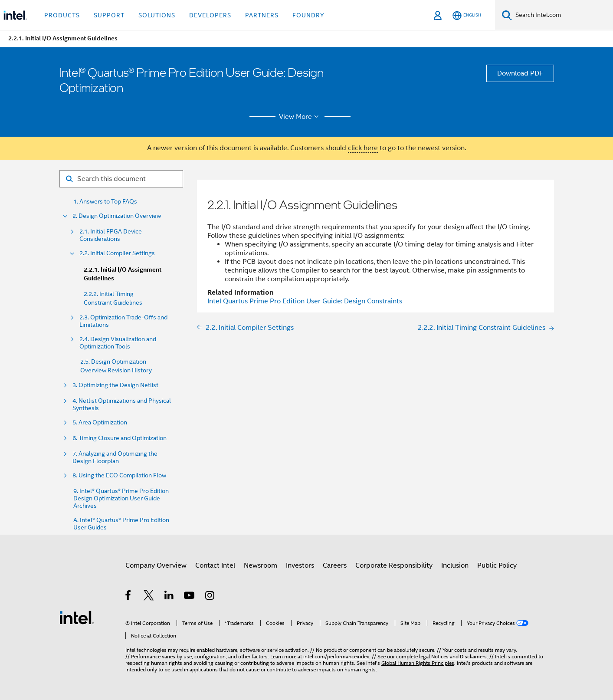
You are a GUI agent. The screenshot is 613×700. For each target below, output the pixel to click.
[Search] (507, 15)
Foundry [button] (308, 15)
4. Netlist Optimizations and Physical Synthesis (122, 404)
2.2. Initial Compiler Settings (117, 253)
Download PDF (520, 73)
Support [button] (109, 15)
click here (363, 148)
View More (300, 117)
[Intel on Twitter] (149, 597)
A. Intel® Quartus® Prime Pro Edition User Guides (121, 524)
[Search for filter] (121, 179)
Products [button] (62, 15)
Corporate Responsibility (394, 565)
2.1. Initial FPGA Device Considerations (111, 235)
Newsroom (261, 565)
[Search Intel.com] (562, 15)
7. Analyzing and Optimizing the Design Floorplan (115, 457)
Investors (300, 565)
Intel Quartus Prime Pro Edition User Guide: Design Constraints (305, 301)
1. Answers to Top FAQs (105, 202)
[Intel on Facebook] (129, 597)
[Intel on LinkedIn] (169, 597)
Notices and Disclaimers (459, 656)
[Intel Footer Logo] (77, 617)
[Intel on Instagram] (210, 597)
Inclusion (455, 565)
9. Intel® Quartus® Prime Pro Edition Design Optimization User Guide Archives (121, 498)
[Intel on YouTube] (190, 597)
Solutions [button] (157, 15)
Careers (335, 565)
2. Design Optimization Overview (117, 216)
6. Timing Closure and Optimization (120, 438)
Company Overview (156, 565)
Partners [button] (262, 15)
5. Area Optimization (100, 422)
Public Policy (497, 565)
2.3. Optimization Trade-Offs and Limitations (123, 321)
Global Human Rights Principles (418, 663)
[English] (467, 15)
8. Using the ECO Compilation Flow (119, 475)
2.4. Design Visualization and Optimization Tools (118, 343)
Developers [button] (210, 15)
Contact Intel (215, 565)
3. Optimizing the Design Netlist (115, 385)
